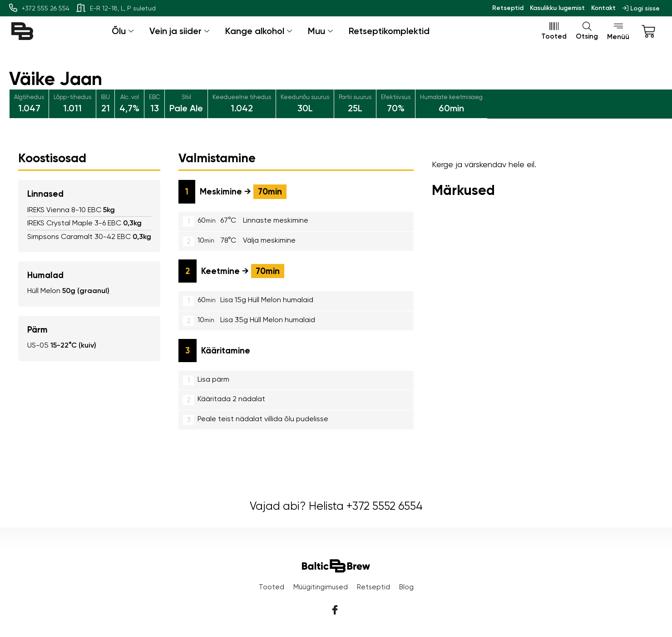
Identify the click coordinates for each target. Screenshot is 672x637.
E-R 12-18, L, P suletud (116, 8)
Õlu (124, 31)
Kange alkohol (260, 31)
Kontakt (603, 8)
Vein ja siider (180, 31)
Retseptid (508, 8)
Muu (321, 31)
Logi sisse (641, 8)
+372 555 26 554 (39, 8)
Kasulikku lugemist (557, 8)
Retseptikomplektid (389, 31)
